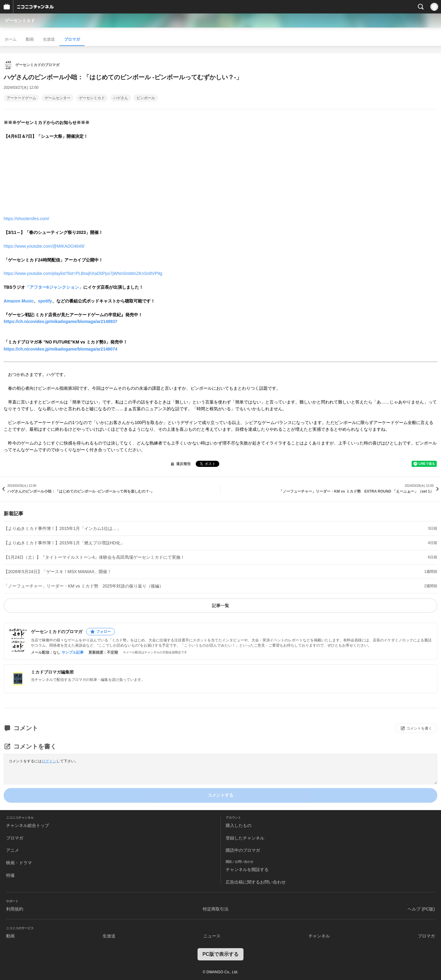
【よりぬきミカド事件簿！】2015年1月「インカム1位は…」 (62, 528)
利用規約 (15, 909)
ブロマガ (72, 39)
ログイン (49, 761)
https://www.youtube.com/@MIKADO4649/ (44, 246)
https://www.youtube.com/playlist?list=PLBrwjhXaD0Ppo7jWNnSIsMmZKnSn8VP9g (83, 273)
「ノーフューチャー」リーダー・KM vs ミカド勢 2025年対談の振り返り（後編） (84, 586)
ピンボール (146, 98)
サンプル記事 (73, 652)
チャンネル (319, 936)
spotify (45, 301)
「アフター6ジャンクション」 (54, 287)
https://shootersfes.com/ (26, 219)
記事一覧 (221, 606)
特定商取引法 (216, 909)
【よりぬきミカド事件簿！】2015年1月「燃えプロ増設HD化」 (64, 543)
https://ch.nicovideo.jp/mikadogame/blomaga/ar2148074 (60, 349)
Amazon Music (19, 301)
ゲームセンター (58, 98)
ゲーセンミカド (20, 21)
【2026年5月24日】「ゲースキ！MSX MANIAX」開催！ (58, 572)
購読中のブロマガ (243, 850)
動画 (30, 39)
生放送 (49, 39)
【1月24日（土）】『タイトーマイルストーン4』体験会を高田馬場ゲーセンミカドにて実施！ (94, 557)
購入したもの (239, 825)
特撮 (10, 875)
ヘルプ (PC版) (421, 909)
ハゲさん (121, 98)
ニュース (212, 936)
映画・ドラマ (19, 863)
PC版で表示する (221, 954)
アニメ (13, 850)
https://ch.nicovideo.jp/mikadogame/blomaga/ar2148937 (60, 321)
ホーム (11, 39)
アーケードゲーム (21, 98)
